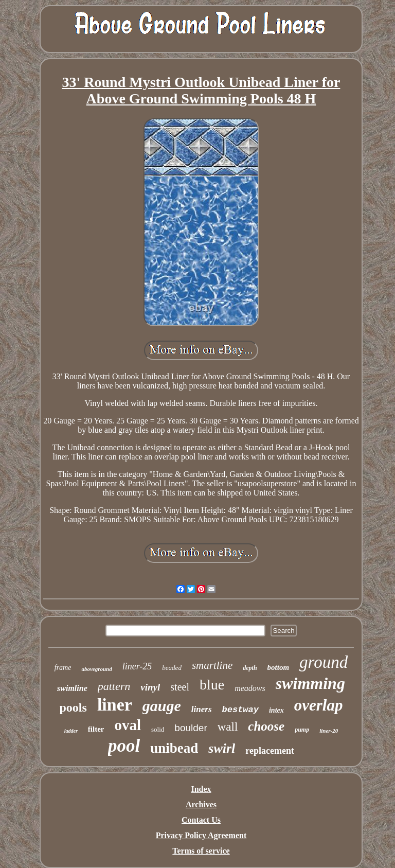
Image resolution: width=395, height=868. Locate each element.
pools (73, 707)
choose (266, 726)
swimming (310, 683)
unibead (174, 748)
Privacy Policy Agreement (201, 835)
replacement (270, 751)
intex (276, 710)
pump (302, 730)
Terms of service (201, 851)
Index (201, 789)
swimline (72, 688)
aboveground (96, 669)
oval (128, 725)
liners (202, 709)
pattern (114, 686)
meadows (250, 688)
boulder (191, 728)
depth (250, 668)
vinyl (150, 687)
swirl (222, 748)
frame (63, 668)
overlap (319, 705)
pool (124, 746)
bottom (279, 667)
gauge (162, 706)
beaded (172, 668)
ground (324, 662)
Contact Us (201, 820)
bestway (240, 710)
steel (180, 687)
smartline (212, 665)
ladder (71, 731)
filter (96, 729)
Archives (201, 804)
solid (158, 729)
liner (115, 705)
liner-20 (329, 731)
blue (212, 685)
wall (228, 727)
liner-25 (137, 666)
